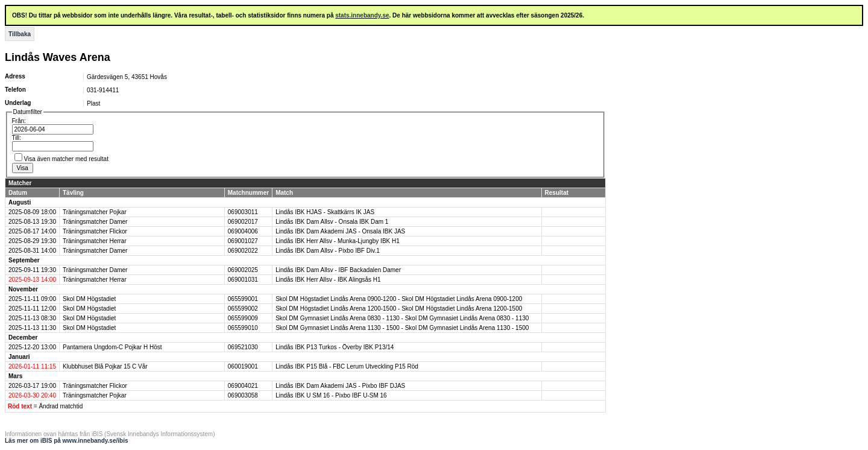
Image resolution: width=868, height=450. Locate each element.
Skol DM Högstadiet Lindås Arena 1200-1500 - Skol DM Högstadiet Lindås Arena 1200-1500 (399, 309)
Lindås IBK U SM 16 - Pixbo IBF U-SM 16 (331, 395)
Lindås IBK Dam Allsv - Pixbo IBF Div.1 (328, 251)
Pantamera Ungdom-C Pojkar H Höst (112, 347)
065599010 (243, 328)
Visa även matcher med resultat (66, 159)
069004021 (243, 386)
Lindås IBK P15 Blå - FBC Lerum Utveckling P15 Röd (347, 366)
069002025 (243, 270)
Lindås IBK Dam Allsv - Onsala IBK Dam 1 (332, 222)
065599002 (243, 309)
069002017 (243, 222)
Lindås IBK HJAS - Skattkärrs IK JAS (325, 212)
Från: (19, 121)
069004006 (243, 231)
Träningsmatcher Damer (95, 222)
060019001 (243, 366)
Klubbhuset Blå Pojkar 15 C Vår (105, 366)
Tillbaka (20, 34)
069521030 (243, 347)
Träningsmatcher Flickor (95, 231)
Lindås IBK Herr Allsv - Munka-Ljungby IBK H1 (338, 241)
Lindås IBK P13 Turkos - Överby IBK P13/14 (335, 347)
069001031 (243, 280)
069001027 (243, 241)
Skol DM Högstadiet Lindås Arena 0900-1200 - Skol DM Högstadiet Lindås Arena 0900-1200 (399, 299)
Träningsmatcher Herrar (95, 241)
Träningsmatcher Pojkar (95, 212)
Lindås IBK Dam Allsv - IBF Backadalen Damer (338, 270)
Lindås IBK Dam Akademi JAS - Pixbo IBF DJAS (340, 386)
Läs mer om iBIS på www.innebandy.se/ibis (67, 441)
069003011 (243, 212)
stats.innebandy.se (362, 15)
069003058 (243, 395)
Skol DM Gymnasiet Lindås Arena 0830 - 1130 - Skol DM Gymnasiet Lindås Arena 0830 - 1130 (402, 318)
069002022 (243, 251)
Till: (17, 138)
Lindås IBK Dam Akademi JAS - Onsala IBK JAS (340, 231)
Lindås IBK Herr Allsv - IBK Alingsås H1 (328, 280)
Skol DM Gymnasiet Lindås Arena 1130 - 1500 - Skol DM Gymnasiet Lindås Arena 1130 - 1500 (402, 328)
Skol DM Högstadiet (89, 299)
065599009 (243, 318)
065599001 (243, 299)
